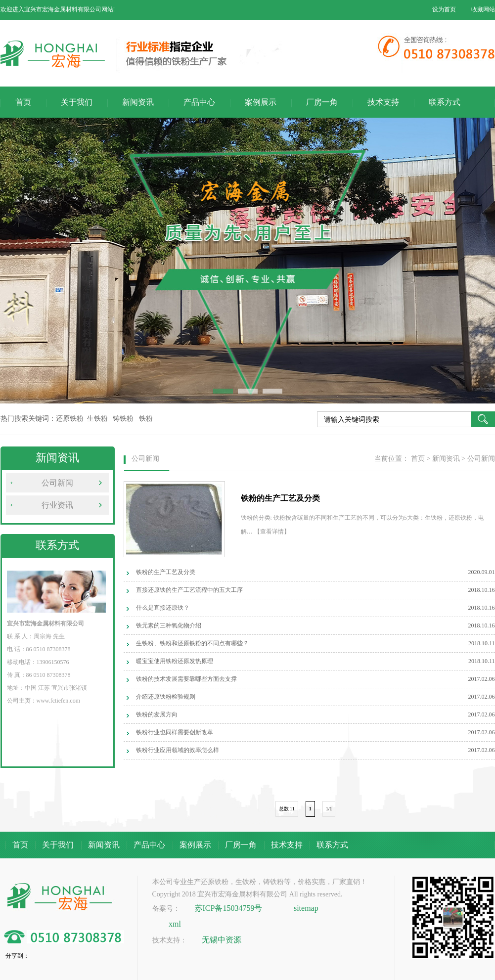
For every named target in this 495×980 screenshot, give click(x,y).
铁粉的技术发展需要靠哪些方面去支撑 (186, 679)
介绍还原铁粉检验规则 (166, 697)
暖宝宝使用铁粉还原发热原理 (175, 661)
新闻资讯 (138, 102)
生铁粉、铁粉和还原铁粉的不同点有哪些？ (192, 643)
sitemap (306, 908)
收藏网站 (483, 9)
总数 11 (287, 809)
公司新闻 (57, 483)
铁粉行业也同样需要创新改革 (175, 732)
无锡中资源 (222, 940)
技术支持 (383, 102)
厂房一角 (322, 102)
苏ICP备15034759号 (229, 908)
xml (175, 924)
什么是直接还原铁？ (163, 608)
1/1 (329, 809)
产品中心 (199, 102)
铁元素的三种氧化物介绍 (169, 625)
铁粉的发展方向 (157, 714)
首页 (23, 102)
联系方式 (445, 102)
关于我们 (77, 102)
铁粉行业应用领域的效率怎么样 (178, 750)
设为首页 (444, 9)
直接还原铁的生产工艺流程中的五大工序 (189, 590)
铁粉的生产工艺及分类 (166, 572)
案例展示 (261, 102)
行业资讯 (57, 505)
